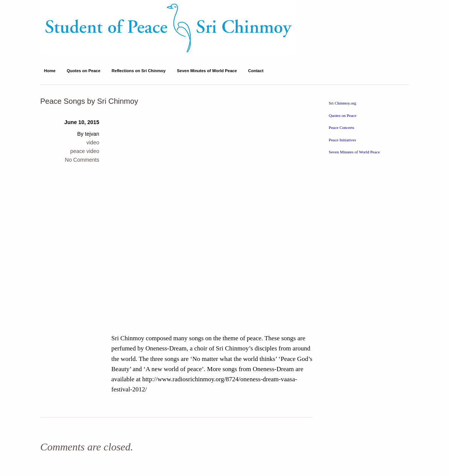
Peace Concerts (341, 127)
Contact (256, 71)
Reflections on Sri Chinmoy (139, 71)
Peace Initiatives (342, 140)
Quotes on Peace (84, 71)
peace (78, 151)
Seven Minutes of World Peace (207, 71)
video (93, 142)
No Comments (82, 160)
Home (50, 71)
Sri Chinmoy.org (342, 103)
